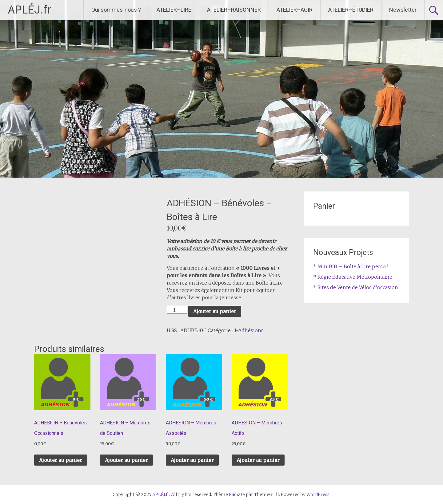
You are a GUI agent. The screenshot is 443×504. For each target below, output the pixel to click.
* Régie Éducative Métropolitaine (353, 277)
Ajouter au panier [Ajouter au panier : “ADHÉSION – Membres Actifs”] (258, 460)
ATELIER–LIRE (174, 10)
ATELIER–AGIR (295, 10)
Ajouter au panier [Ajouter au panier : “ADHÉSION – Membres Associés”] (192, 460)
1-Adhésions (249, 330)
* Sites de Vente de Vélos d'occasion (356, 287)
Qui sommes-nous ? (116, 10)
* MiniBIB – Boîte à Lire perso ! (351, 266)
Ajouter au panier (215, 311)
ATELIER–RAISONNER (234, 10)
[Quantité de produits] (177, 310)
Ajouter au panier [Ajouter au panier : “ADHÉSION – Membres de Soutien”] (126, 460)
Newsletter (403, 10)
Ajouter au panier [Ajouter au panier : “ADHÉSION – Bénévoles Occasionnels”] (61, 460)
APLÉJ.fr (29, 10)
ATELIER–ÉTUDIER (351, 10)
